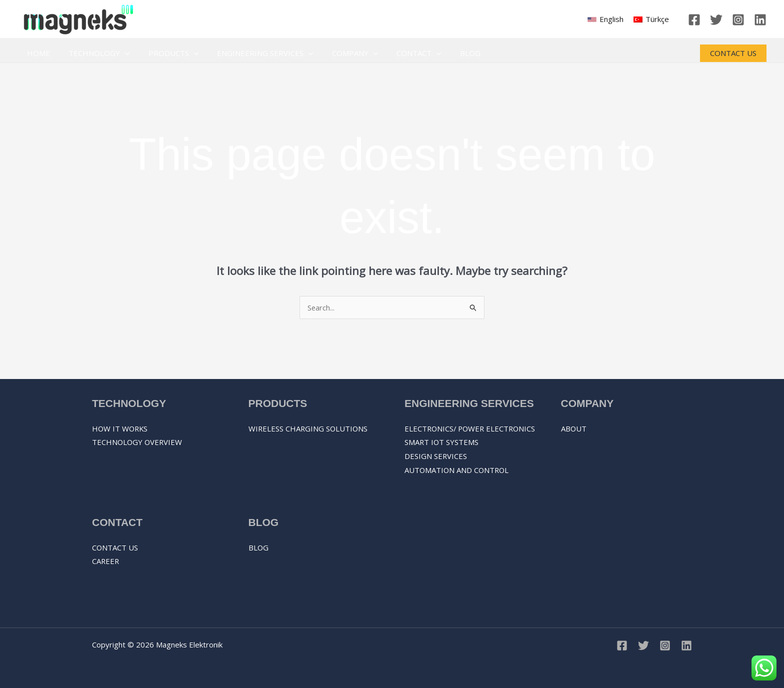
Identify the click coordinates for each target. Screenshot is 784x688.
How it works (121, 428)
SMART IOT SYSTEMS (442, 456)
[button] (733, 53)
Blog (446, 53)
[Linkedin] (760, 20)
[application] (119, 53)
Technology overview (138, 442)
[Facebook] (694, 20)
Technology (93, 53)
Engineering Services (252, 53)
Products (164, 53)
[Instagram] (738, 20)
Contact (398, 53)
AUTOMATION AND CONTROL (458, 484)
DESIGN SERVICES (436, 470)
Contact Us (115, 547)
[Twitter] (716, 20)
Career (106, 561)
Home (36, 53)
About (574, 428)
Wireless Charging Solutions (309, 428)
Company (338, 53)
